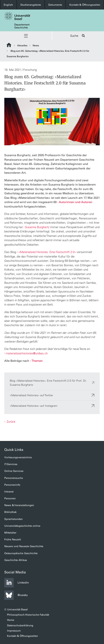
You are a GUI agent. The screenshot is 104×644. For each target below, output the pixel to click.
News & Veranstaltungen (19, 505)
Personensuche (14, 478)
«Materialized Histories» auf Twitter (52, 395)
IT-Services (11, 464)
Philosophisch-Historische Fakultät (28, 615)
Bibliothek (10, 512)
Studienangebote (31, 5)
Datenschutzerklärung (20, 625)
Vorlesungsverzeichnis (18, 457)
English (8, 5)
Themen (37, 361)
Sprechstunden (13, 519)
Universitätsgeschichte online (22, 526)
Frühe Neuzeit (13, 539)
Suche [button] (78, 36)
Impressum (14, 631)
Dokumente (55, 5)
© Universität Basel (16, 609)
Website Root (9, 45)
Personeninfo (12, 485)
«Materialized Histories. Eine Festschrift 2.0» (47, 252)
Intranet (9, 492)
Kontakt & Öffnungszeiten (85, 5)
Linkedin (17, 583)
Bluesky (16, 595)
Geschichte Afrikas (16, 560)
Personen (10, 498)
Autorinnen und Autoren (76, 202)
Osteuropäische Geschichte (21, 553)
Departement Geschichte (22, 26)
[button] (26, 36)
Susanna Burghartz (37, 227)
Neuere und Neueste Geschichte (24, 546)
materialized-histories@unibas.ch (27, 353)
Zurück (11, 421)
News (36, 46)
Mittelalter (10, 533)
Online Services (14, 471)
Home (11, 620)
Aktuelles (22, 46)
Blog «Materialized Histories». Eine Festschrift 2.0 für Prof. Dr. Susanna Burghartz (52, 382)
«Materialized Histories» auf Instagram (52, 406)
